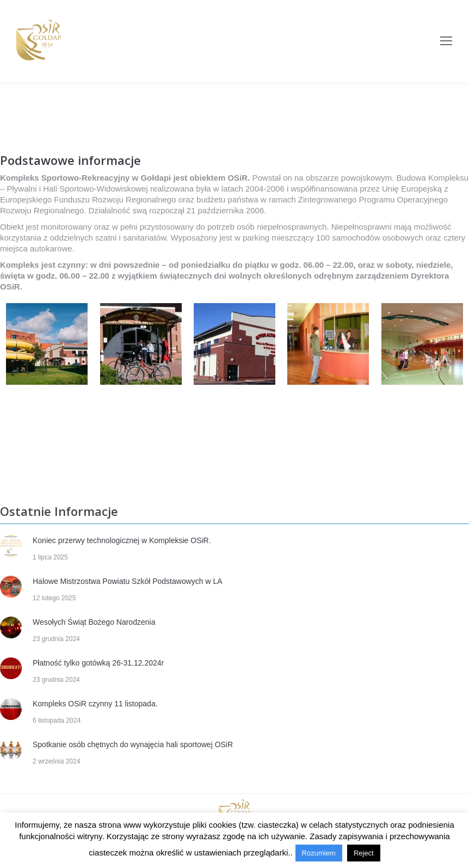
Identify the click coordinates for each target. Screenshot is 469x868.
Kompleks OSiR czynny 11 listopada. (95, 704)
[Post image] (11, 546)
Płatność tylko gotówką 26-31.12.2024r (98, 663)
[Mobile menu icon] (446, 41)
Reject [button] (364, 853)
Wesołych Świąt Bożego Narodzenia (94, 622)
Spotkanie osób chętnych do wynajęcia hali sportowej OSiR (133, 744)
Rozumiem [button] (319, 853)
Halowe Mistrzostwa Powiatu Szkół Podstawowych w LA (128, 581)
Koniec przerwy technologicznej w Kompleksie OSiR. (122, 540)
